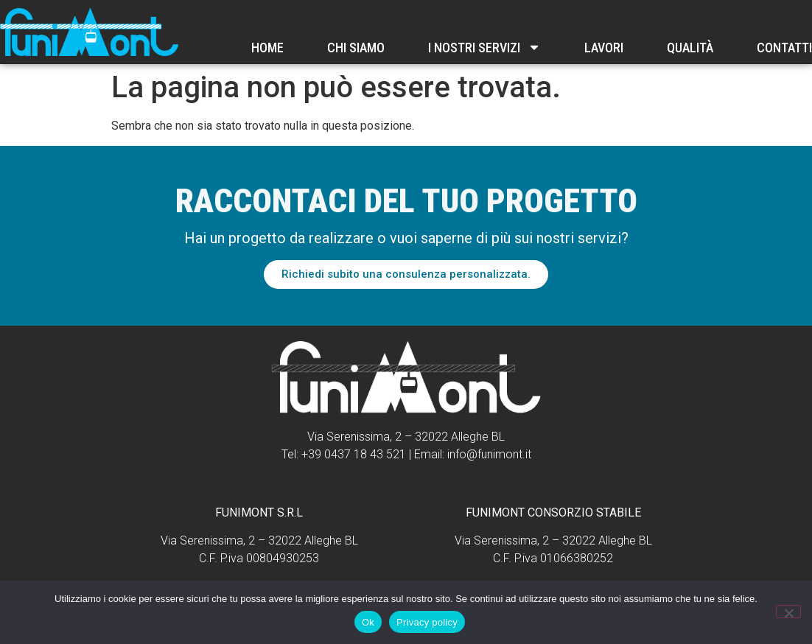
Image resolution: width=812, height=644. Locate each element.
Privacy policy (427, 622)
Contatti (784, 48)
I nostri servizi (484, 47)
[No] (788, 612)
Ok (368, 622)
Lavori (604, 48)
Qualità (690, 48)
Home (267, 48)
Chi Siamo (356, 48)
